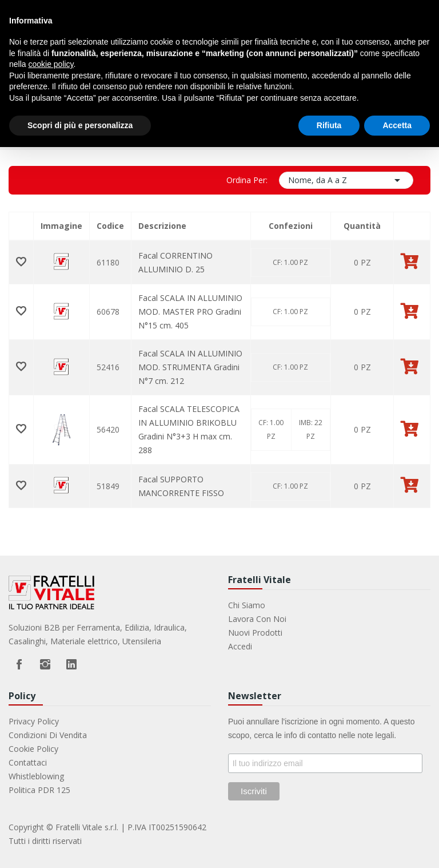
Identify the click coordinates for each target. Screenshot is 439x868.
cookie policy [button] (51, 64)
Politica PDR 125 (39, 790)
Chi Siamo (247, 605)
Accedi (240, 646)
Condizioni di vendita (48, 735)
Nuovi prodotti (255, 633)
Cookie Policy (33, 749)
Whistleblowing (36, 776)
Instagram (45, 664)
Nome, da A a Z (346, 180)
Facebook (19, 664)
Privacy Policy (34, 721)
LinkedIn (71, 664)
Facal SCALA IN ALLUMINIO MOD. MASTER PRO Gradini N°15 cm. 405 (190, 312)
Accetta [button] (397, 125)
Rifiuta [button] (329, 125)
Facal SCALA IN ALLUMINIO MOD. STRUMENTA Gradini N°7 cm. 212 (190, 367)
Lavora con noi (257, 619)
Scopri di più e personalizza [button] (80, 125)
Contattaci (28, 762)
